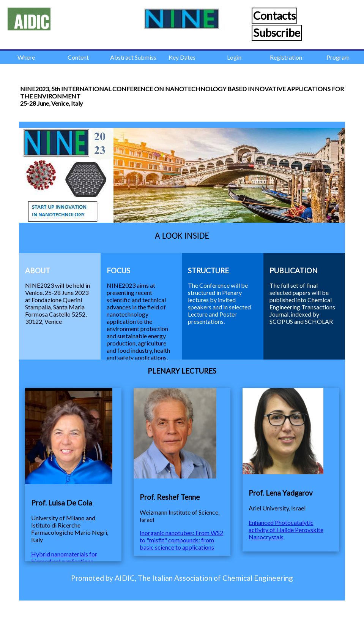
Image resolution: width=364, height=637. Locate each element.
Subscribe (277, 33)
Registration (286, 57)
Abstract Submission (133, 57)
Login (234, 57)
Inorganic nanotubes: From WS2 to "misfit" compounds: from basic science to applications (181, 540)
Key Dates (182, 57)
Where (26, 57)
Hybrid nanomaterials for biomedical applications (64, 558)
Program (338, 57)
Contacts (274, 16)
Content (78, 57)
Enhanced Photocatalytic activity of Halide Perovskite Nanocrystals (286, 530)
